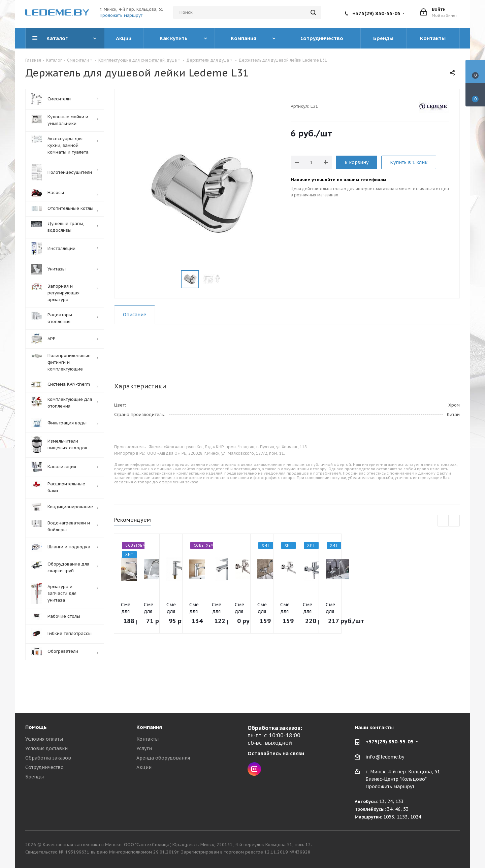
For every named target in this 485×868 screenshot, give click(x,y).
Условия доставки (46, 748)
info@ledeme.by (385, 757)
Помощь (36, 727)
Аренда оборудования (163, 758)
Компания (149, 727)
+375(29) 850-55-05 (376, 13)
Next (454, 521)
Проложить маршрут (121, 15)
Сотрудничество (44, 767)
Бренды (35, 777)
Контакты (148, 739)
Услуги (144, 748)
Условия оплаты (44, 739)
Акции (144, 767)
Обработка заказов (48, 758)
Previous (443, 521)
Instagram (254, 769)
